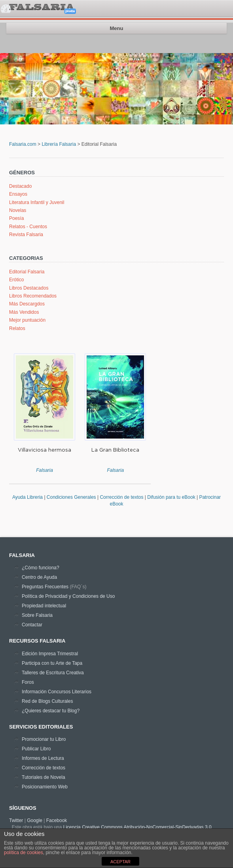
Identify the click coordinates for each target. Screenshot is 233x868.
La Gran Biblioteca (115, 450)
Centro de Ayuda (39, 577)
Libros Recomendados (33, 296)
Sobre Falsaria (37, 615)
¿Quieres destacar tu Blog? (51, 711)
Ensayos (18, 194)
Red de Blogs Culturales (47, 701)
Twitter (16, 820)
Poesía (16, 218)
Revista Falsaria (26, 235)
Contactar (32, 625)
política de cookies (24, 853)
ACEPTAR (120, 862)
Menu (117, 28)
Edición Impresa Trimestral (50, 654)
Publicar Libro (36, 749)
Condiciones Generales (72, 497)
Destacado (20, 186)
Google (35, 820)
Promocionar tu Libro (44, 739)
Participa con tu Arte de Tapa (52, 663)
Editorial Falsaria (27, 272)
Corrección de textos (122, 497)
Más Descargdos (27, 304)
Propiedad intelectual (44, 606)
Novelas (18, 210)
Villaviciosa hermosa (45, 450)
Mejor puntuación (27, 320)
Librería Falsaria (59, 144)
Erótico (16, 280)
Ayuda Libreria (27, 497)
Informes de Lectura (43, 758)
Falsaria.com (23, 144)
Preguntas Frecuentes (45, 587)
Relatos (17, 328)
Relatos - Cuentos (28, 227)
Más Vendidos (24, 312)
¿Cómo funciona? (41, 568)
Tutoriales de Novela (44, 777)
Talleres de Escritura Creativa (53, 673)
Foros (28, 682)
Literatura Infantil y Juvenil (37, 202)
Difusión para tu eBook (171, 497)
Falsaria (45, 470)
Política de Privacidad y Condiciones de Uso (68, 596)
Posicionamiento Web (45, 787)
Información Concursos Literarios (57, 692)
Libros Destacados (29, 288)
